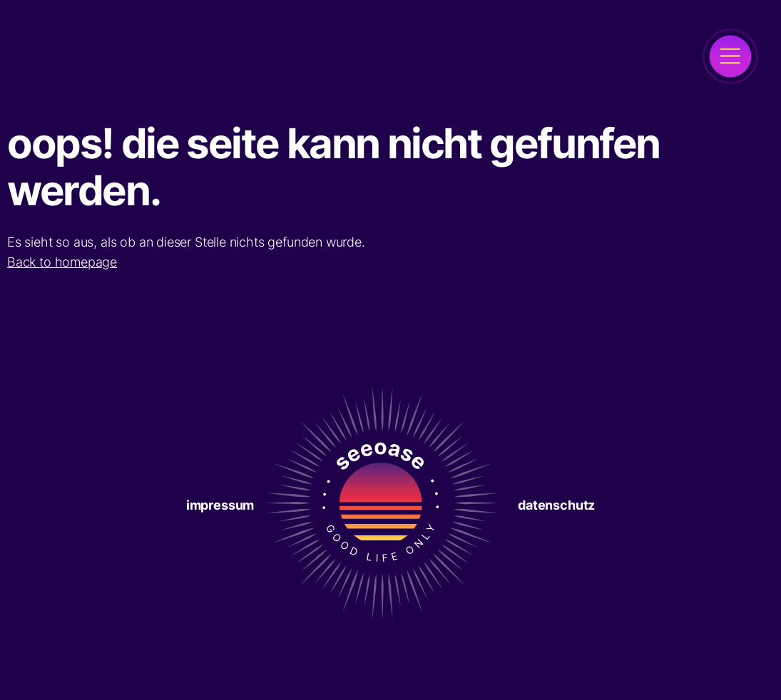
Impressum (220, 505)
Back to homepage (62, 262)
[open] (730, 56)
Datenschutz (556, 505)
